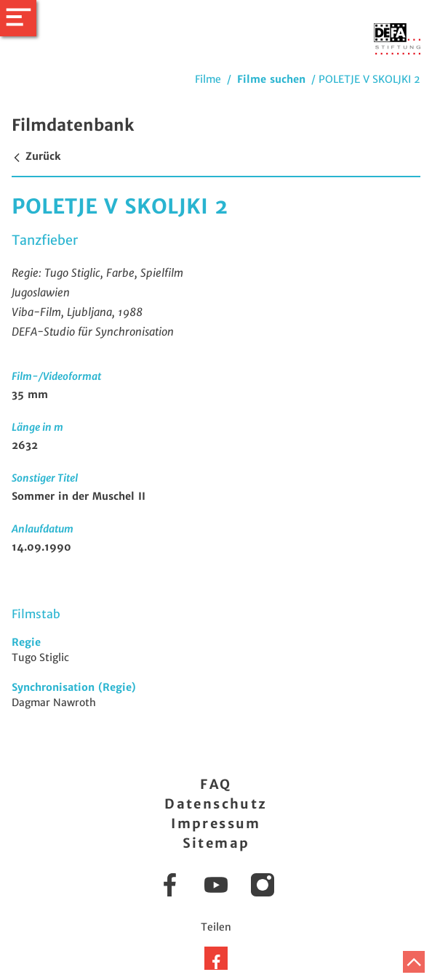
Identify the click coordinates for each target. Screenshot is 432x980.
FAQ (216, 784)
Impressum (216, 823)
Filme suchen (271, 79)
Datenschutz (216, 804)
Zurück (36, 156)
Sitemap (216, 843)
